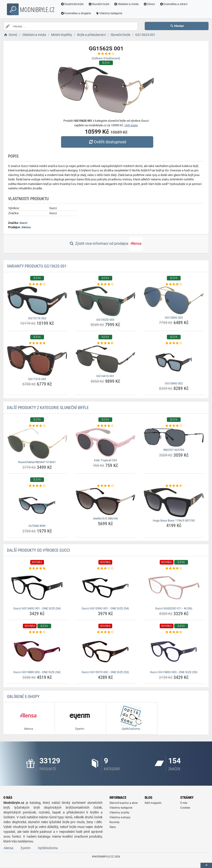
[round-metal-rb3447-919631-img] (37, 444)
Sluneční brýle (99, 4)
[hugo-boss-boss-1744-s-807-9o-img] (174, 503)
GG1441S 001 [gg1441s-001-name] (105, 376)
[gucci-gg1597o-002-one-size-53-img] (106, 652)
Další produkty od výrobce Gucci (38, 550)
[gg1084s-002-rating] (174, 343)
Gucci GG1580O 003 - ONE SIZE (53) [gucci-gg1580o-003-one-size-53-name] (174, 672)
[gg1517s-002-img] (37, 301)
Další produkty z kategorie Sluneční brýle (48, 408)
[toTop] (206, 865)
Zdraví (149, 4)
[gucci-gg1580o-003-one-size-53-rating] (174, 632)
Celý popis (131, 125)
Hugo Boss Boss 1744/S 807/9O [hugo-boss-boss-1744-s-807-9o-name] (174, 521)
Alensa (26, 227)
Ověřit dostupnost (107, 142)
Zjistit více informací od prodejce (106, 244)
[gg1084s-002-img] (174, 363)
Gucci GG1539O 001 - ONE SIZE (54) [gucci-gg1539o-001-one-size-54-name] (105, 608)
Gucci (23, 223)
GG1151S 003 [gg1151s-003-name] (37, 379)
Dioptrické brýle (72, 4)
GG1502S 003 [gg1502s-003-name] (105, 320)
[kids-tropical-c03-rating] (106, 426)
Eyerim (26, 848)
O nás (184, 803)
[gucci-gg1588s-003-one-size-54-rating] (37, 632)
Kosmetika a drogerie (76, 13)
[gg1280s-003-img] (174, 300)
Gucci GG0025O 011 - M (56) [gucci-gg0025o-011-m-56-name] (174, 608)
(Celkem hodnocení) (106, 58)
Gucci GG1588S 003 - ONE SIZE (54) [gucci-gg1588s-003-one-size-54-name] (37, 672)
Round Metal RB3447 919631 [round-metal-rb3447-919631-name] (37, 462)
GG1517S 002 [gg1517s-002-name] (37, 318)
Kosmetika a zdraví (174, 4)
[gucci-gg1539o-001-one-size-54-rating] (106, 568)
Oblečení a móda (127, 4)
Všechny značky (119, 813)
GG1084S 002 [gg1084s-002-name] (174, 383)
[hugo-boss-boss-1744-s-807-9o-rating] (174, 486)
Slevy (113, 827)
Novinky (115, 822)
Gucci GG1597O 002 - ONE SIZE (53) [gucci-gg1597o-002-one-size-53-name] (105, 672)
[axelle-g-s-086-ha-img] (106, 502)
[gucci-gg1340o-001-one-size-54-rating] (37, 568)
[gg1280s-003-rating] (174, 284)
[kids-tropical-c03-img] (106, 443)
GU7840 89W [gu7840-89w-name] (37, 526)
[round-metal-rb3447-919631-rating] (37, 426)
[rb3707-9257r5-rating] (174, 426)
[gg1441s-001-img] (106, 359)
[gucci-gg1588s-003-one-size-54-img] (37, 652)
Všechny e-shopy (120, 817)
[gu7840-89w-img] (37, 505)
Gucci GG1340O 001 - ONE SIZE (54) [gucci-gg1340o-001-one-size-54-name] (37, 608)
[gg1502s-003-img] (106, 301)
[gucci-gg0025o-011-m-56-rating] (174, 568)
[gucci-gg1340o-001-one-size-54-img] (37, 588)
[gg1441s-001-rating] (106, 343)
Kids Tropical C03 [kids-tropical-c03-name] (105, 460)
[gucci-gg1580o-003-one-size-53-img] (174, 652)
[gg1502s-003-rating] (106, 284)
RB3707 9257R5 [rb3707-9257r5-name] (174, 450)
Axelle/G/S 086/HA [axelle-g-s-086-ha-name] (105, 518)
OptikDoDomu (48, 848)
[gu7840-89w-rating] (37, 486)
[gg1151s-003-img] (37, 361)
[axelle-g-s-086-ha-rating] (106, 486)
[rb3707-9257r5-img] (174, 437)
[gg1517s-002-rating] (37, 284)
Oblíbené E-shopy (23, 696)
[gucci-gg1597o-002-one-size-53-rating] (106, 632)
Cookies (185, 808)
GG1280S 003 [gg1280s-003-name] (174, 318)
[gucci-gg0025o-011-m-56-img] (174, 588)
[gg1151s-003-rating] (37, 343)
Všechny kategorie (109, 13)
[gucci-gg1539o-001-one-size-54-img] (106, 588)
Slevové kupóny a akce (124, 803)
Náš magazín (153, 803)
